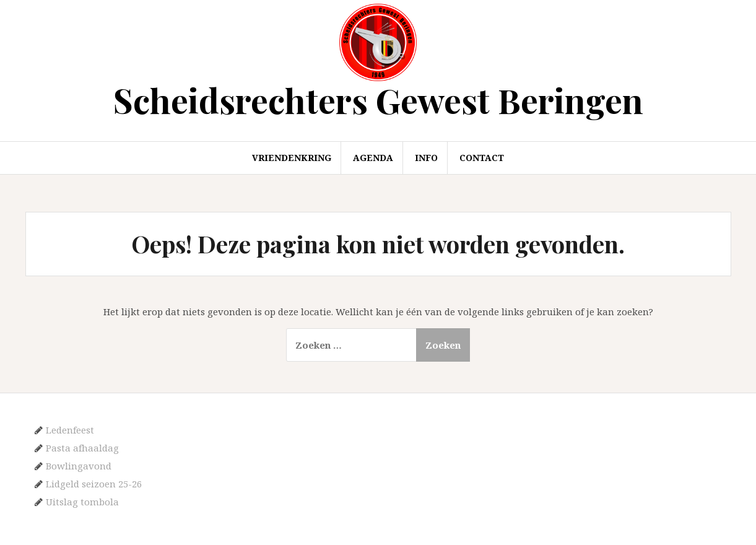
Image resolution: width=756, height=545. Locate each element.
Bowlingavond (79, 466)
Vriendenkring (292, 158)
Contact (482, 158)
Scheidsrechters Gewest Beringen (378, 100)
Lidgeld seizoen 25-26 (94, 484)
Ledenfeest (70, 430)
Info (426, 158)
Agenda (373, 158)
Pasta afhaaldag (82, 448)
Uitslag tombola (82, 502)
